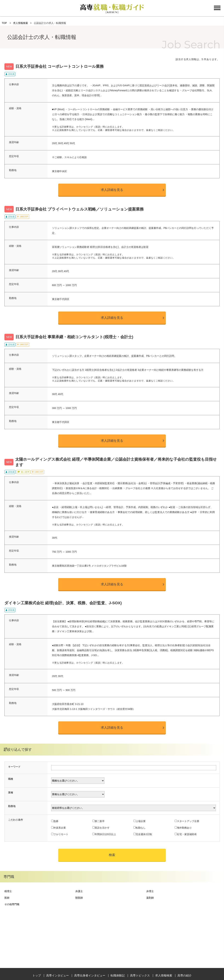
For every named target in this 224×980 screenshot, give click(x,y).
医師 (7, 898)
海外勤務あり (184, 828)
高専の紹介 (185, 975)
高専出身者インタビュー (90, 975)
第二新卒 (100, 821)
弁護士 (79, 891)
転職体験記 (118, 975)
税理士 (8, 891)
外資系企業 (60, 828)
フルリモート (61, 834)
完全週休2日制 (144, 834)
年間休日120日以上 (105, 834)
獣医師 (79, 898)
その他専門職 (12, 904)
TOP (4, 23)
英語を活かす (102, 828)
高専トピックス (140, 975)
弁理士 (150, 891)
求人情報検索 (21, 23)
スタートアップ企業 (188, 821)
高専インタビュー (58, 975)
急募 (56, 821)
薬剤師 (150, 898)
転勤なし (141, 828)
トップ (37, 975)
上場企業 (141, 821)
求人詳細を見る (112, 190)
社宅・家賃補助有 (187, 834)
